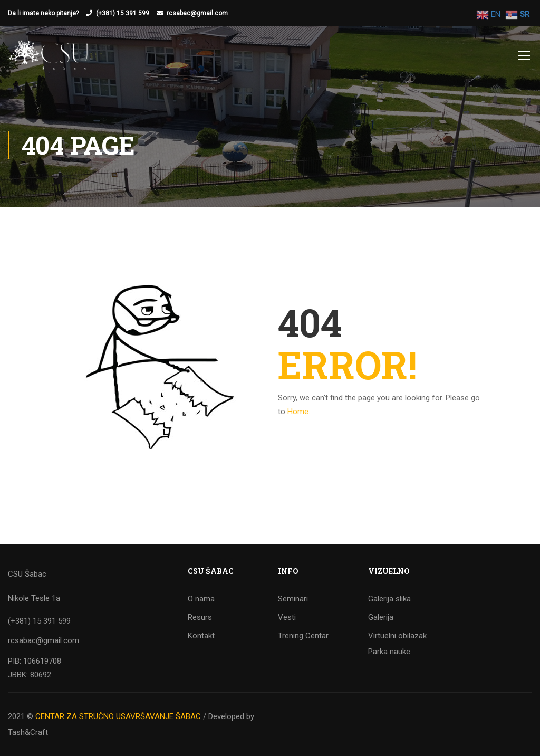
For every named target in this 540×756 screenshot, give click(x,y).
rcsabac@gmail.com (197, 13)
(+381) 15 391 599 (123, 13)
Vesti (287, 617)
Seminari (293, 599)
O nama (201, 599)
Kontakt (201, 636)
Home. (299, 412)
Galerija (381, 617)
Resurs (200, 617)
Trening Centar (303, 636)
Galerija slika (389, 599)
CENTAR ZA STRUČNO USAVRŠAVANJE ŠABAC (118, 716)
